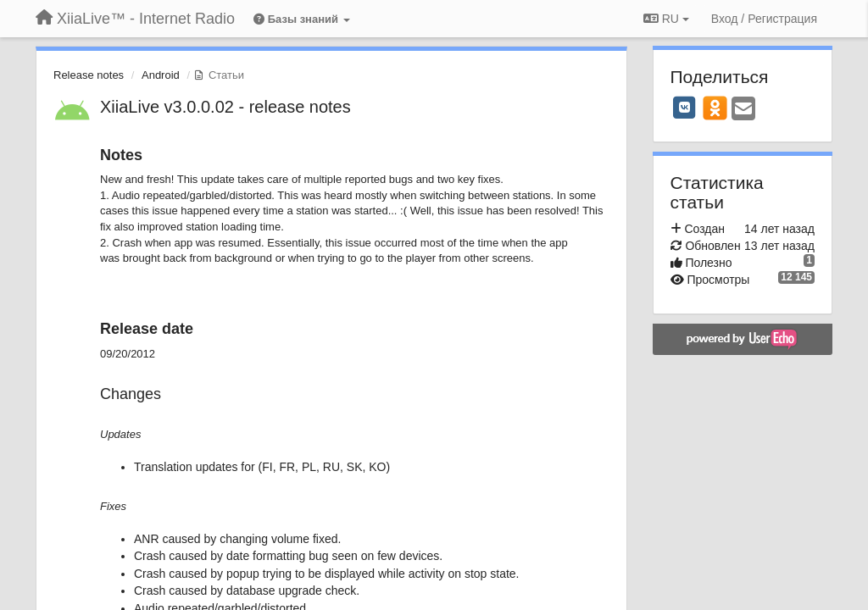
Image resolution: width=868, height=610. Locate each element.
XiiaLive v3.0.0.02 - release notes (225, 107)
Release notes (89, 75)
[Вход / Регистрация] (764, 19)
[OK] (715, 108)
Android (161, 75)
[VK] (685, 108)
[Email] (743, 110)
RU (666, 19)
